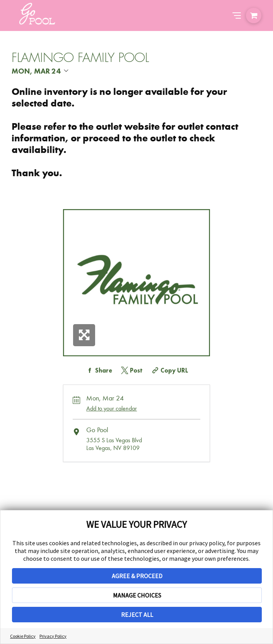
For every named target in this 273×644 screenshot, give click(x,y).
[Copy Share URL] (169, 370)
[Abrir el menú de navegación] (237, 15)
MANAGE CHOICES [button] (137, 595)
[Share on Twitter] (131, 370)
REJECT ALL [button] (137, 615)
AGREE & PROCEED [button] (137, 576)
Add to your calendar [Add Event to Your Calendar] (112, 408)
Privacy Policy (53, 636)
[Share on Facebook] (98, 370)
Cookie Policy (23, 636)
